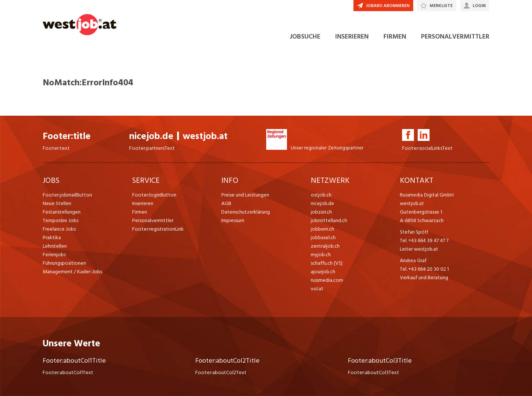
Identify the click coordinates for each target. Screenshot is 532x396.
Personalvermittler (153, 220)
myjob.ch (321, 255)
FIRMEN (395, 37)
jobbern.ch (322, 229)
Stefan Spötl (414, 232)
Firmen (140, 212)
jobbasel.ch (323, 237)
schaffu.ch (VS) (327, 263)
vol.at (317, 289)
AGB (226, 203)
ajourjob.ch (323, 272)
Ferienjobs (54, 255)
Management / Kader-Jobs (72, 272)
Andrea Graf (413, 260)
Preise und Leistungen (245, 195)
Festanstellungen (62, 212)
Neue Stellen (57, 203)
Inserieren (143, 203)
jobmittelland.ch (329, 220)
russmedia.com (327, 280)
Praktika (52, 237)
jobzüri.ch (321, 212)
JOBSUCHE (305, 37)
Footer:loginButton (154, 195)
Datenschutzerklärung (246, 212)
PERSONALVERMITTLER (455, 37)
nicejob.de (151, 136)
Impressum (233, 220)
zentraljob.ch (325, 246)
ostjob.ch (321, 195)
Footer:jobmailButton (67, 195)
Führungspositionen (64, 263)
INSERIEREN (352, 37)
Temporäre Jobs (61, 220)
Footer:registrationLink (158, 229)
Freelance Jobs (59, 229)
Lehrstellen (55, 246)
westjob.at (205, 136)
